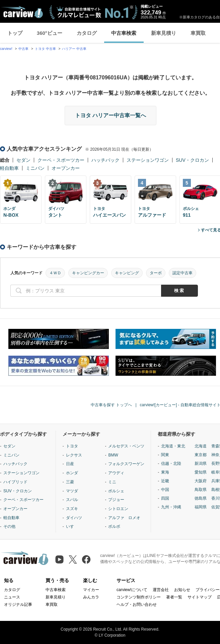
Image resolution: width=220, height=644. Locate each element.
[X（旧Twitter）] (73, 559)
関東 (165, 455)
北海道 (201, 446)
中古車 (23, 49)
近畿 (165, 481)
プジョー (116, 500)
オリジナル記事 (18, 604)
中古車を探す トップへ (111, 405)
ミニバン (35, 168)
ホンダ (72, 473)
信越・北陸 (171, 463)
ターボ (156, 273)
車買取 (198, 33)
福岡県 (201, 507)
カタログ (87, 33)
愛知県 (201, 472)
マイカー (91, 590)
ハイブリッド (15, 482)
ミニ (112, 482)
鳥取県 (201, 490)
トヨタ (72, 446)
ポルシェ (116, 491)
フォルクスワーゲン (126, 464)
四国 (165, 498)
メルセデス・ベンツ (126, 446)
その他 (9, 526)
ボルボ (114, 526)
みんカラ (91, 597)
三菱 (70, 482)
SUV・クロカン (192, 160)
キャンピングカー (88, 273)
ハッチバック (105, 160)
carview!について (132, 590)
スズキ (72, 509)
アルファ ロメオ (124, 518)
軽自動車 (9, 168)
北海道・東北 (173, 446)
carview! (6, 49)
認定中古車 (182, 273)
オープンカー (66, 168)
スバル (72, 500)
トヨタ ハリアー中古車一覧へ (111, 115)
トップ (15, 33)
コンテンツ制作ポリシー (139, 597)
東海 (165, 472)
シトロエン (118, 509)
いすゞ (72, 526)
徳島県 (201, 498)
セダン (23, 160)
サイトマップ (200, 597)
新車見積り (164, 33)
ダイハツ (74, 518)
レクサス (74, 455)
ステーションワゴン (148, 160)
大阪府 (201, 481)
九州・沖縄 (171, 507)
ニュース (12, 597)
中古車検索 (124, 33)
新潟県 (201, 463)
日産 (70, 464)
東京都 (201, 455)
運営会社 (161, 590)
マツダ (72, 491)
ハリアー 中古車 (74, 49)
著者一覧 (174, 597)
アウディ (116, 473)
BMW (113, 455)
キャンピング (127, 273)
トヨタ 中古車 (45, 49)
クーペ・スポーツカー (61, 160)
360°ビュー (50, 33)
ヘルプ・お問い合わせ (137, 604)
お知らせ (182, 590)
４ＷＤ (55, 273)
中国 (165, 490)
